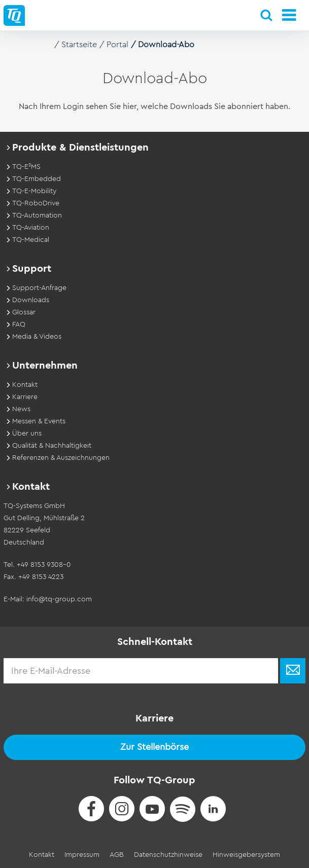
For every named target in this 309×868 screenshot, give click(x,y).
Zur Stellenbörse (154, 747)
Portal (117, 45)
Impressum (82, 855)
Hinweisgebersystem (246, 855)
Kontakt (42, 855)
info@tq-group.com (59, 599)
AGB (117, 855)
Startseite (79, 45)
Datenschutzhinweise (168, 855)
